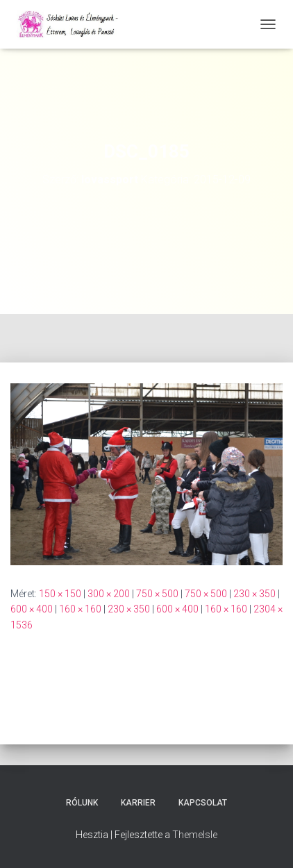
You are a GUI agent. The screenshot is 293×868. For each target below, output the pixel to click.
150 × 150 (60, 594)
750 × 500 (157, 594)
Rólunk (82, 803)
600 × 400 (32, 609)
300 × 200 (109, 594)
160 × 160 (80, 609)
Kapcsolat (203, 803)
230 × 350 (254, 594)
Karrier (138, 803)
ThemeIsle (195, 835)
